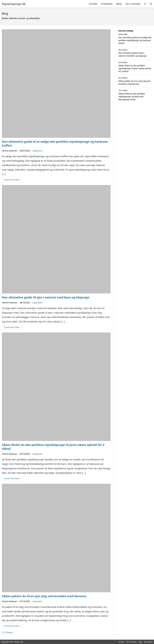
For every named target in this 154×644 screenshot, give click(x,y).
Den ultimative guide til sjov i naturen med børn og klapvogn (132, 54)
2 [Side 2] (4, 632)
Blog (119, 4)
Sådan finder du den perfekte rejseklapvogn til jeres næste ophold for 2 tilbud (135, 68)
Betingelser (149, 642)
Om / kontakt (133, 4)
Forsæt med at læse (12, 180)
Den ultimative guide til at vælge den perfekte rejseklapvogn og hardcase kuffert (135, 40)
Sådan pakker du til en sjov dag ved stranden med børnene (134, 82)
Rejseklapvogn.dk (14, 4)
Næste (10, 632)
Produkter (107, 4)
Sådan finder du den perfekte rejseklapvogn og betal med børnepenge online (132, 97)
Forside (93, 4)
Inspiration (37, 151)
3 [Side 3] (6, 632)
